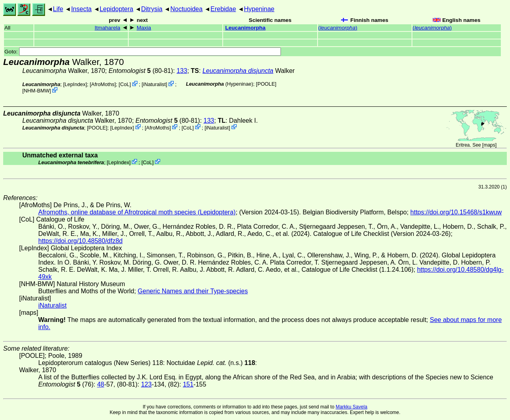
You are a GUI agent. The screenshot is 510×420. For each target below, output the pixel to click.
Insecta (81, 9)
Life (58, 9)
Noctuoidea (186, 9)
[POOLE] (266, 84)
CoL (125, 84)
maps (489, 145)
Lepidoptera (117, 9)
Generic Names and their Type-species (193, 291)
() (338, 28)
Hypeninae (259, 9)
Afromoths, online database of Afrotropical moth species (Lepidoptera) (137, 212)
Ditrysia (152, 9)
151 (188, 384)
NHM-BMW (37, 91)
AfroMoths (103, 84)
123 (146, 384)
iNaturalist (154, 84)
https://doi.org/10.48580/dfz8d (80, 241)
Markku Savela (351, 407)
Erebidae (223, 9)
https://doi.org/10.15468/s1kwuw (456, 212)
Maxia (144, 28)
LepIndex (75, 84)
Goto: (143, 52)
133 (182, 71)
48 (101, 384)
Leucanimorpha (245, 28)
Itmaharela (108, 28)
